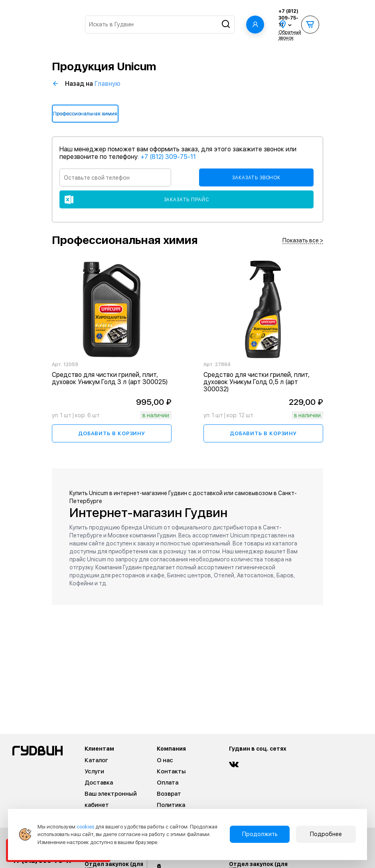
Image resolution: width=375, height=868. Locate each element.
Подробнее (326, 834)
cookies (85, 827)
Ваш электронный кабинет (111, 799)
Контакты (171, 771)
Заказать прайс (187, 200)
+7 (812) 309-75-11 (288, 18)
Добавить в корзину (112, 433)
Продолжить (260, 834)
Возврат (169, 794)
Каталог (96, 760)
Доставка (99, 783)
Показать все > (303, 241)
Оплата (168, 783)
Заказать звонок (256, 178)
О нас (165, 760)
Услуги (94, 771)
